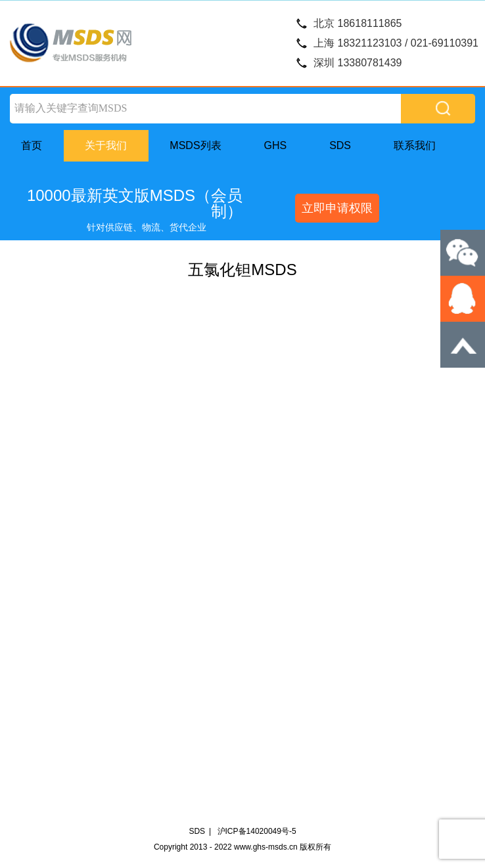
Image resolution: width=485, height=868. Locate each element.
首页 (32, 145)
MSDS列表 (195, 145)
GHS (276, 145)
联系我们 (415, 145)
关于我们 (106, 145)
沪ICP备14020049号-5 (257, 831)
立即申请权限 (337, 208)
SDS (340, 145)
